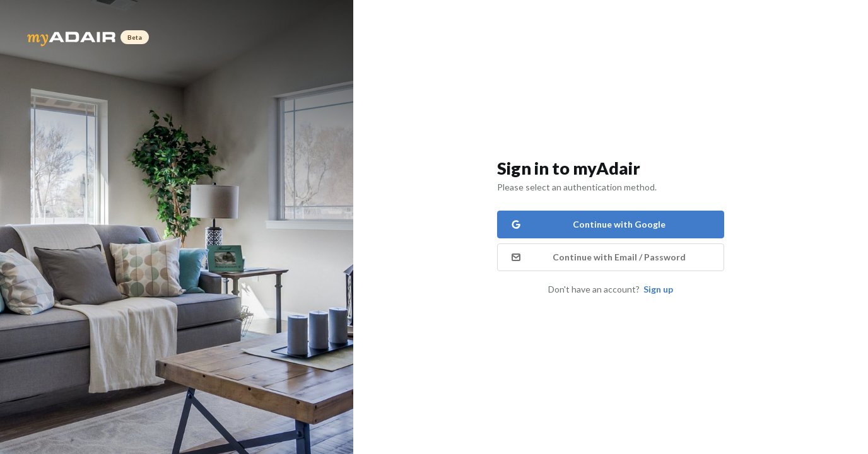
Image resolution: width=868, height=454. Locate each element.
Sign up (658, 289)
